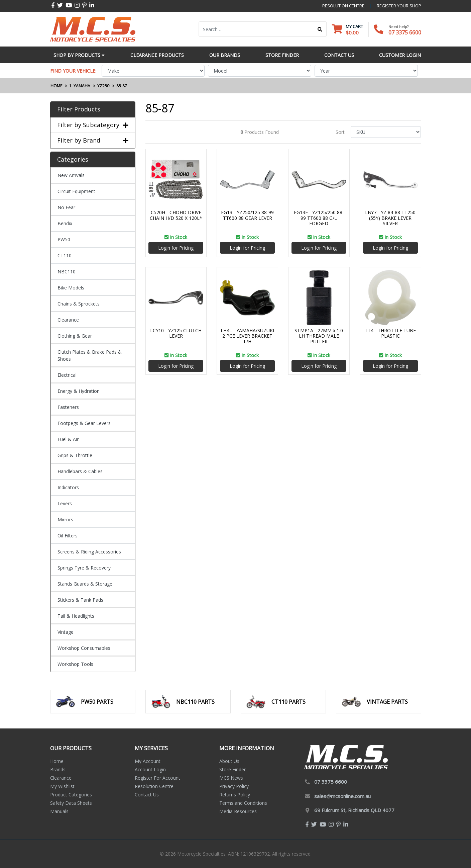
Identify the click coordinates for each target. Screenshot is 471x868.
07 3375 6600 (405, 32)
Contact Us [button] (339, 55)
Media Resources (238, 811)
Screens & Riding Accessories (89, 552)
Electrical (67, 375)
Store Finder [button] (282, 55)
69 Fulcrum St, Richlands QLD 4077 (354, 810)
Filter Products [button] (79, 109)
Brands (58, 769)
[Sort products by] (386, 132)
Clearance (68, 320)
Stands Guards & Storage (85, 584)
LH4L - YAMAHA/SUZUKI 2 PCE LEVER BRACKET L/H (247, 336)
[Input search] (256, 29)
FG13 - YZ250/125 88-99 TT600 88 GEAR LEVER (247, 215)
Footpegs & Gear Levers (84, 423)
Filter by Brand (93, 141)
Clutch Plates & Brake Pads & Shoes (90, 355)
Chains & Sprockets (79, 304)
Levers (65, 503)
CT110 (65, 255)
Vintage (66, 632)
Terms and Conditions (243, 803)
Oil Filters (68, 536)
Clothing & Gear (75, 336)
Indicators (68, 487)
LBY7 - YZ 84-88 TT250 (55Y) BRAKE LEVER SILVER (390, 218)
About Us (229, 761)
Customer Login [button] (400, 55)
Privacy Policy (234, 786)
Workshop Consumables (84, 648)
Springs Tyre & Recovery (84, 568)
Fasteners (68, 407)
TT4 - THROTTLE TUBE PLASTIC (390, 333)
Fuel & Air (68, 439)
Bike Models (71, 288)
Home (57, 761)
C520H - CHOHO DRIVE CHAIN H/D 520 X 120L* (176, 215)
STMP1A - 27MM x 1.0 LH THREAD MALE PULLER (319, 336)
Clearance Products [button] (157, 55)
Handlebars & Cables (80, 471)
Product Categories (71, 795)
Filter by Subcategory (93, 125)
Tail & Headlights (76, 616)
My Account (148, 761)
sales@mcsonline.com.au (342, 796)
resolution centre (343, 6)
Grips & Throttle (75, 455)
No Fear (66, 207)
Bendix (65, 223)
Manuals (59, 811)
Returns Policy (235, 795)
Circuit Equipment (76, 191)
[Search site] (320, 29)
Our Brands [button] (225, 55)
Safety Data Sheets (71, 803)
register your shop (399, 6)
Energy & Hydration (79, 391)
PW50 (64, 239)
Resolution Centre (154, 786)
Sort (340, 132)
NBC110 (67, 272)
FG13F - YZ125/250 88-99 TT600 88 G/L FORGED (319, 218)
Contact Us (147, 795)
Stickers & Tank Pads (80, 600)
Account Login (150, 769)
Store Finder (232, 769)
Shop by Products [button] (79, 55)
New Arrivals (71, 175)
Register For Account (157, 778)
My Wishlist (62, 786)
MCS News (231, 778)
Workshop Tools (75, 664)
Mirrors (65, 519)
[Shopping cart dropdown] (347, 29)
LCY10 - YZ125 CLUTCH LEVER (176, 333)
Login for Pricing (176, 248)
